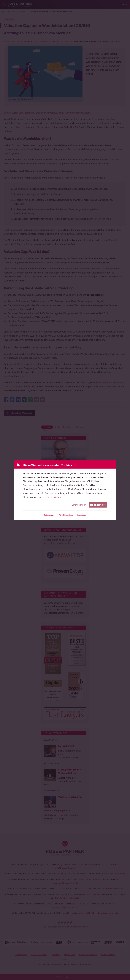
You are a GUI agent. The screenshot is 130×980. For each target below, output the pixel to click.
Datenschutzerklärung (50, 497)
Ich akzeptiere (98, 505)
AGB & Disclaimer (66, 515)
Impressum (82, 515)
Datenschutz (49, 515)
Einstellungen (79, 505)
